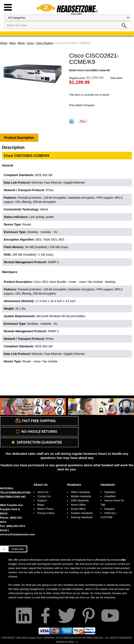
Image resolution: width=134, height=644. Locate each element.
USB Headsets (80, 500)
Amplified (110, 496)
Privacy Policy (46, 513)
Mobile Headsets (81, 496)
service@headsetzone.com (17, 534)
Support (42, 500)
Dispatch (110, 509)
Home (4, 43)
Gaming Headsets (82, 517)
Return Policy (45, 509)
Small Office (78, 509)
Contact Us (44, 496)
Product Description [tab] (19, 138)
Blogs (41, 505)
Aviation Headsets (82, 513)
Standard (110, 492)
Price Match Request (82, 105)
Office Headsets (80, 492)
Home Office (78, 505)
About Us (41, 485)
